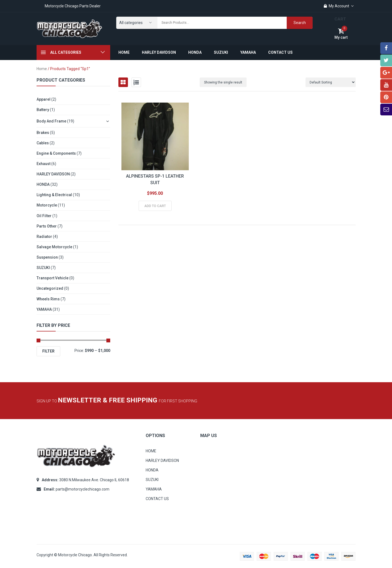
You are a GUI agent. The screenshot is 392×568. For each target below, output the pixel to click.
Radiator (44, 237)
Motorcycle (47, 205)
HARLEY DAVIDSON (53, 174)
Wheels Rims (48, 299)
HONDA (43, 184)
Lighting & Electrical (54, 195)
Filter (48, 351)
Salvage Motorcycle (54, 247)
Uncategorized (50, 288)
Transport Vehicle (53, 278)
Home (42, 69)
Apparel (44, 99)
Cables (43, 143)
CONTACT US (157, 499)
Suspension (47, 257)
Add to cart (155, 206)
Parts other (47, 226)
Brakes (43, 133)
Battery (43, 110)
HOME (151, 451)
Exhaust (44, 164)
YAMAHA (44, 309)
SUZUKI (43, 268)
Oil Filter (44, 216)
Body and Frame (51, 121)
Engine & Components (56, 153)
